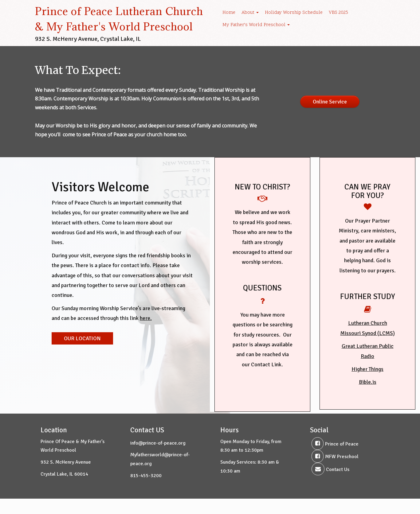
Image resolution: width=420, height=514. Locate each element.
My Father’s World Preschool (256, 25)
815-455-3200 (146, 476)
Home (229, 13)
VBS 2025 (338, 13)
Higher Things (367, 369)
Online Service (330, 102)
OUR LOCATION (82, 338)
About (250, 13)
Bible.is (368, 382)
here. (146, 318)
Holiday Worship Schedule (294, 13)
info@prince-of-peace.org (158, 443)
